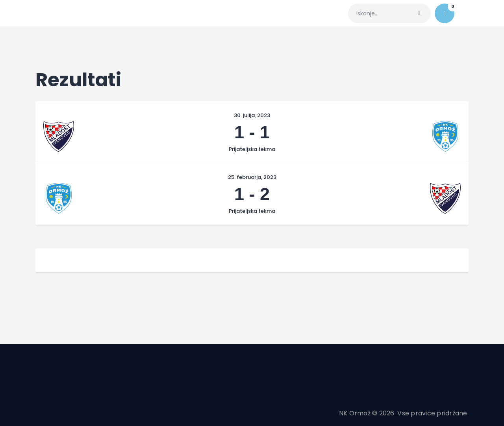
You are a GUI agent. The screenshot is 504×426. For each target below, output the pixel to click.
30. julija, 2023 (252, 115)
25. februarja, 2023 (252, 177)
